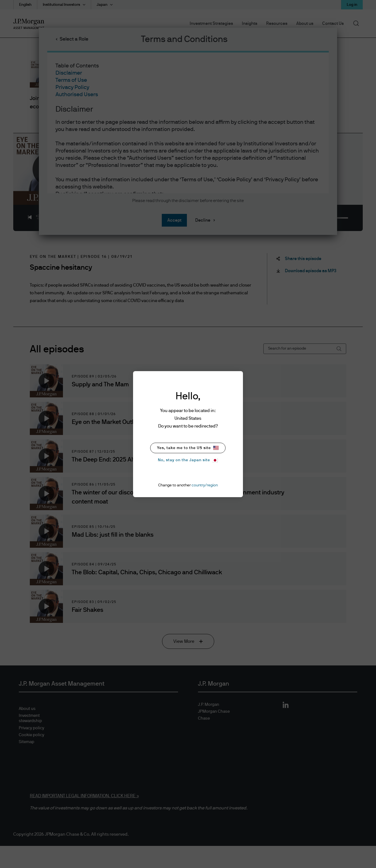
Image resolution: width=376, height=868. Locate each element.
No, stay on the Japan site (188, 460)
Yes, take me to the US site (188, 448)
